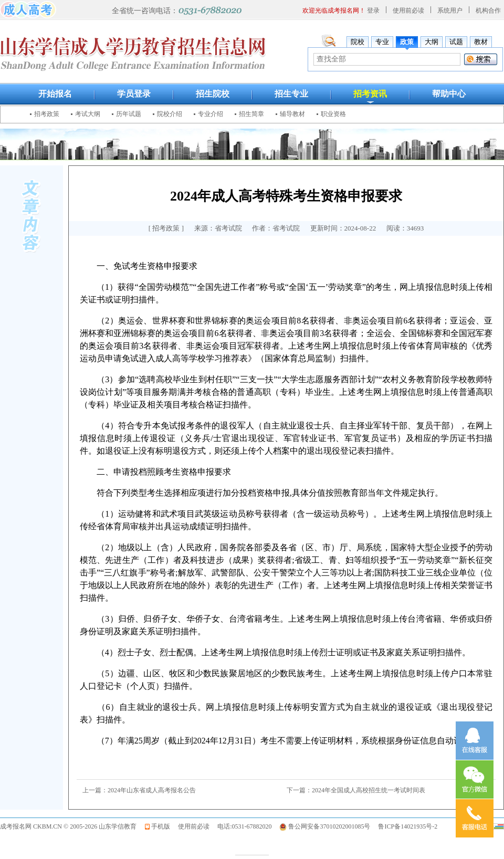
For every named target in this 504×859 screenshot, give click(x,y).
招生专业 (291, 94)
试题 (456, 42)
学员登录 (134, 94)
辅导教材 (292, 114)
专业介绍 (211, 114)
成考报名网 (16, 826)
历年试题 (129, 114)
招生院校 (213, 94)
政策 (407, 42)
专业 (382, 42)
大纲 (432, 42)
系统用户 (450, 11)
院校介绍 (170, 114)
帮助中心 (449, 94)
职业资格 (333, 114)
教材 (481, 42)
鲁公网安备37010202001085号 (329, 826)
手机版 (161, 826)
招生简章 (251, 114)
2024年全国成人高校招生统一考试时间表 (369, 790)
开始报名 (55, 94)
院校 (358, 42)
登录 (373, 11)
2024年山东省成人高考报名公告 (152, 790)
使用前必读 (408, 11)
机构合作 (488, 11)
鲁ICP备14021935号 (405, 826)
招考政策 (47, 114)
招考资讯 (370, 94)
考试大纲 (88, 114)
